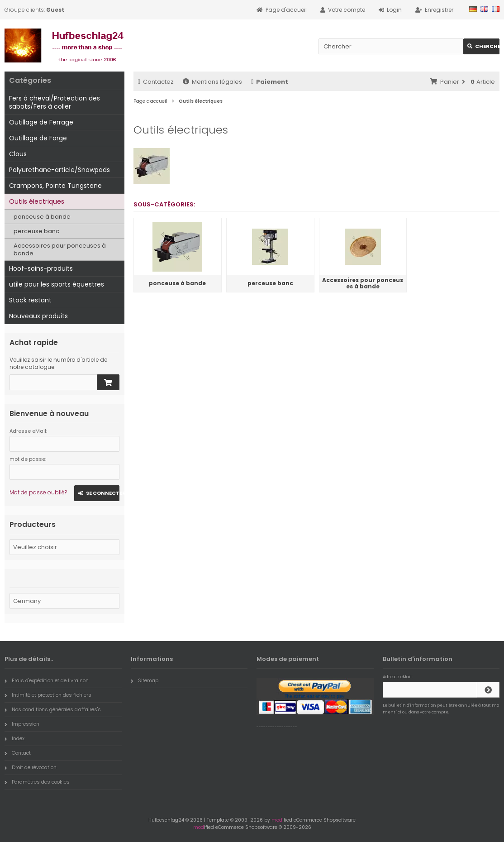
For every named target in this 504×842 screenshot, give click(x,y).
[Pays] (64, 601)
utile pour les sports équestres (57, 284)
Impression (22, 724)
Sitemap (145, 680)
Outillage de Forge (38, 138)
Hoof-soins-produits (41, 268)
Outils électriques (37, 201)
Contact (18, 753)
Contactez (156, 82)
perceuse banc (36, 231)
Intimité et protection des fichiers (48, 695)
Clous (18, 154)
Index (14, 738)
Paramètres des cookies (37, 782)
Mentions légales (212, 82)
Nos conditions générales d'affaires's (53, 709)
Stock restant (30, 300)
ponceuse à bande (42, 217)
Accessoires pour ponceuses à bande (60, 249)
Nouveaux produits (38, 316)
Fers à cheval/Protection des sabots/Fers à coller (55, 102)
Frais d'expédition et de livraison (47, 680)
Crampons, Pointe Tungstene (55, 186)
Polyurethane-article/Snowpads (59, 170)
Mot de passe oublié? (38, 492)
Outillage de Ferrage (41, 122)
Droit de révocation (31, 767)
